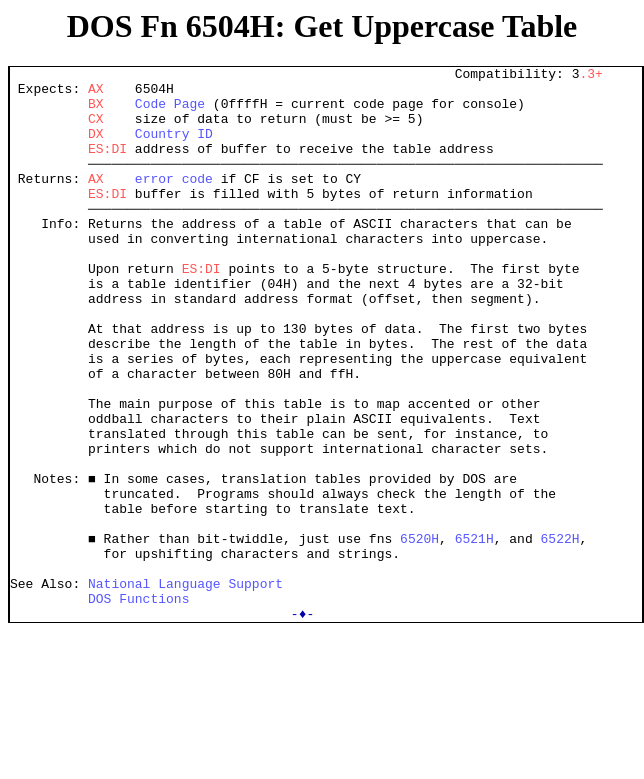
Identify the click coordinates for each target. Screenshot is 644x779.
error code (174, 202)
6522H (559, 634)
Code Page (170, 112)
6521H (474, 634)
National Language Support (185, 688)
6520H (419, 634)
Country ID (174, 148)
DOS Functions (138, 706)
